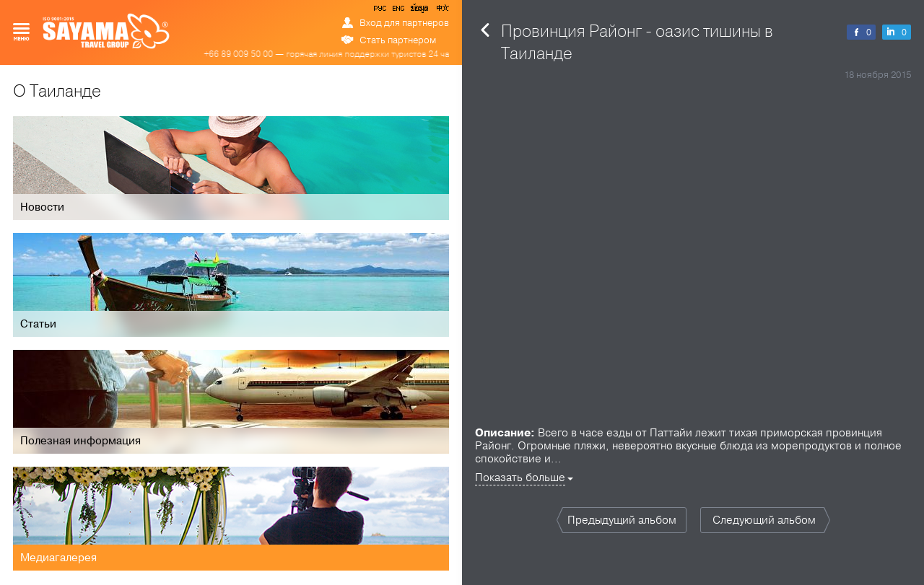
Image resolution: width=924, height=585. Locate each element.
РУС (381, 11)
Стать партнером (398, 40)
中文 (442, 11)
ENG (397, 11)
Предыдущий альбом (622, 520)
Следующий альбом (764, 520)
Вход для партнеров (404, 23)
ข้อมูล (419, 11)
